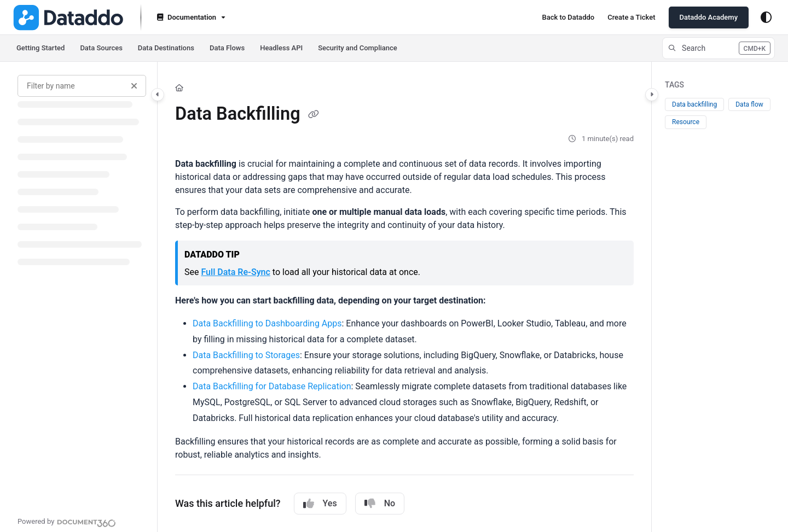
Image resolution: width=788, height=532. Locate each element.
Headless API (281, 48)
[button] (719, 48)
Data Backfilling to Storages (246, 355)
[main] (404, 297)
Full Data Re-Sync (235, 272)
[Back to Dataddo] (569, 17)
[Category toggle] (158, 95)
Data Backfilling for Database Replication (272, 386)
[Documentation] (190, 18)
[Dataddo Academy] (709, 17)
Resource (686, 122)
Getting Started (40, 48)
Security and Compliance (358, 48)
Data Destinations (166, 48)
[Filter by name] (82, 86)
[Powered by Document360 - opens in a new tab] (67, 522)
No (380, 504)
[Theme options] (766, 17)
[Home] (179, 88)
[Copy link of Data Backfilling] (314, 115)
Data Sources (101, 48)
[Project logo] (68, 18)
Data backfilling (694, 104)
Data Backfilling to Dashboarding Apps (267, 323)
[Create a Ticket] (631, 17)
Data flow (749, 104)
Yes (320, 504)
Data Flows (227, 48)
